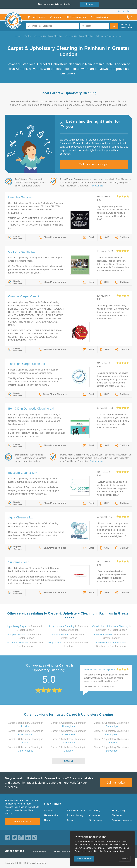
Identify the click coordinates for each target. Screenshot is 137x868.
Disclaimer (117, 815)
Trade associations (76, 811)
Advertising (95, 811)
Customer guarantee (122, 820)
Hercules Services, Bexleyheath (99, 669)
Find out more (96, 186)
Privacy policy (119, 811)
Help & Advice (51, 815)
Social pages (96, 820)
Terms (70, 820)
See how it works (22, 821)
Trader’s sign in (125, 11)
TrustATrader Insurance (65, 851)
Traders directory (75, 815)
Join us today (116, 783)
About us (49, 811)
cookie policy (97, 851)
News (47, 820)
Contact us (95, 815)
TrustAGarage (39, 851)
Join (89, 4)
